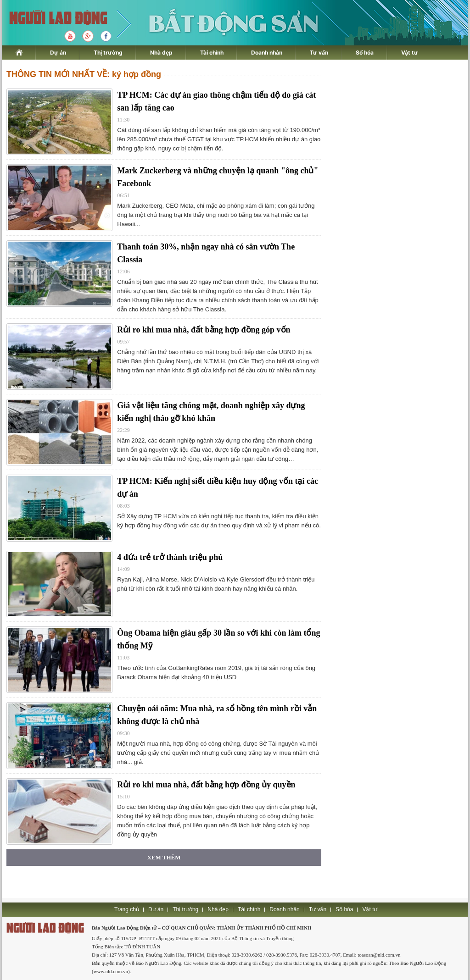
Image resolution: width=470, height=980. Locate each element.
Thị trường (108, 53)
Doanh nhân (267, 53)
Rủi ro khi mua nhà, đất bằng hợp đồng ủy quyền (206, 785)
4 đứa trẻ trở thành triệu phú (170, 557)
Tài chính (212, 53)
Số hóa (365, 53)
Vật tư (410, 53)
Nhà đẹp (161, 53)
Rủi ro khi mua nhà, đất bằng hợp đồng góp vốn (204, 330)
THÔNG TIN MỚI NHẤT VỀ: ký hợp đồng (84, 74)
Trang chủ (127, 909)
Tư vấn (319, 53)
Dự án (58, 53)
